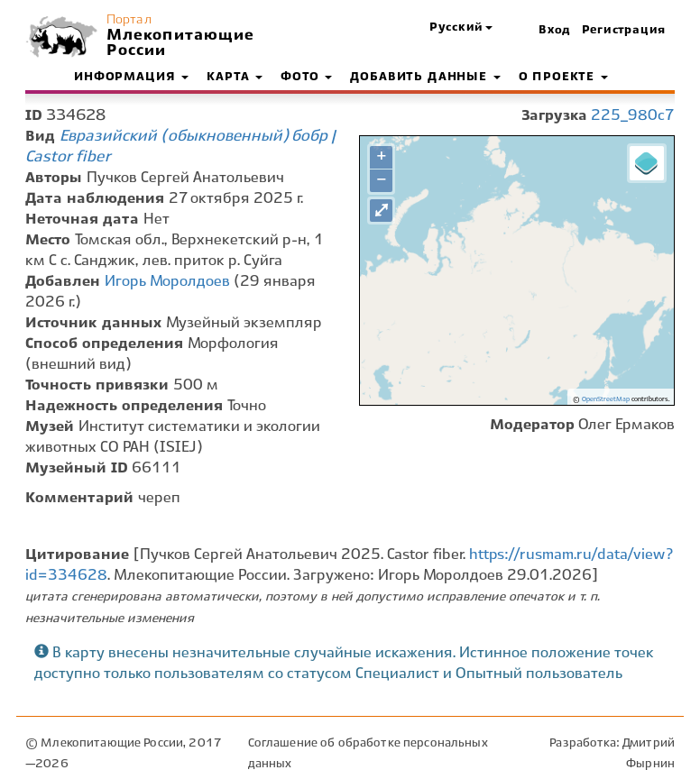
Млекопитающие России (179, 43)
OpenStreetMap (606, 399)
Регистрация (624, 31)
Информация (131, 78)
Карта (235, 78)
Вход (555, 31)
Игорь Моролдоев (167, 282)
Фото (306, 78)
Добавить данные (425, 78)
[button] (461, 28)
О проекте (563, 78)
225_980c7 (633, 116)
